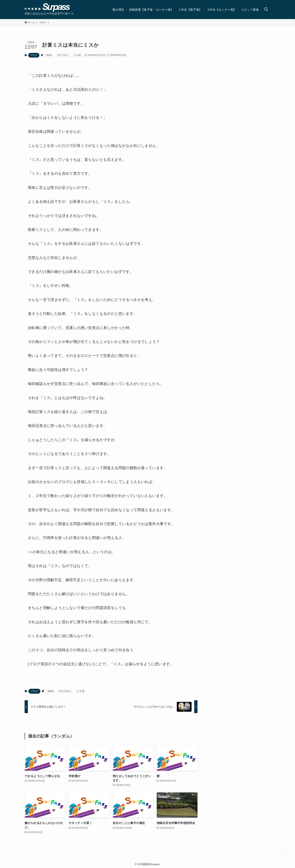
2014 (49, 55)
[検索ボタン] (266, 10)
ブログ (34, 55)
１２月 (77, 55)
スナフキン (63, 55)
